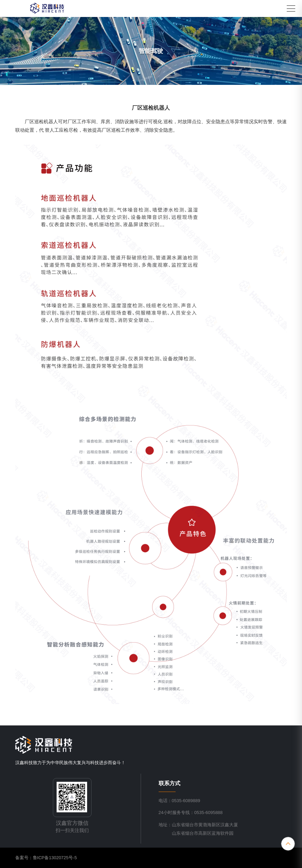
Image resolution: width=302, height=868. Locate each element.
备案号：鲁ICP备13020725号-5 (46, 858)
